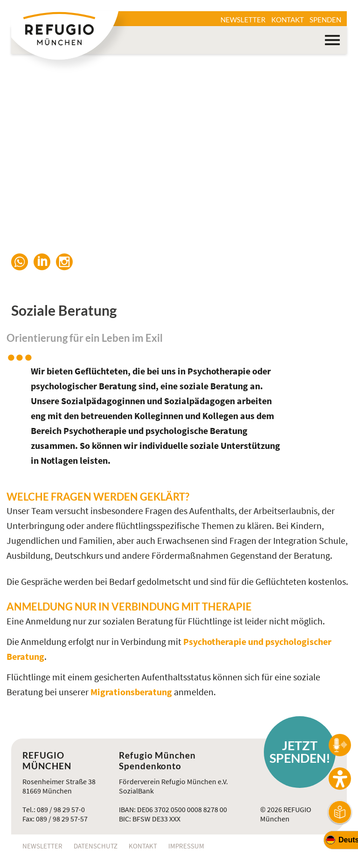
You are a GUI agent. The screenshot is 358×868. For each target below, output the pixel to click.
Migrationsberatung (132, 692)
